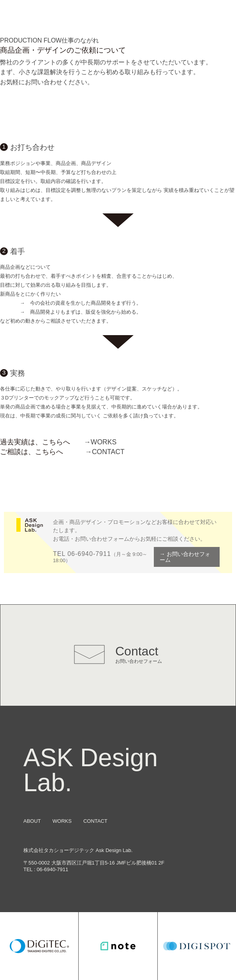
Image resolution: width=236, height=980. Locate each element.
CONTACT (105, 452)
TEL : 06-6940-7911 (46, 869)
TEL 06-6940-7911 (82, 554)
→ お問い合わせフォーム (185, 557)
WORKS (100, 442)
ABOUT (32, 821)
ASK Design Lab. (91, 770)
